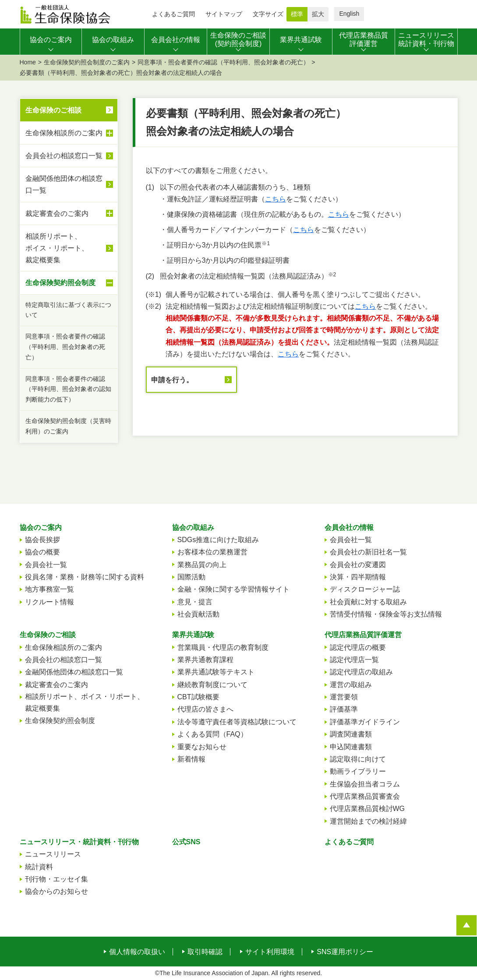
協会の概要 (42, 552)
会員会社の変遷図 (358, 565)
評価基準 (344, 709)
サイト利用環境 (270, 952)
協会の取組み (193, 527)
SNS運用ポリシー (345, 952)
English (349, 14)
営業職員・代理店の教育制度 (223, 647)
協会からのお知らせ (57, 891)
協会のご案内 (41, 527)
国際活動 (191, 577)
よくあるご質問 (173, 14)
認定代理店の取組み (361, 672)
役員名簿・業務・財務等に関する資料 (85, 577)
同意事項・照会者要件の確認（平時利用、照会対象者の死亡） (223, 62)
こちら (276, 199)
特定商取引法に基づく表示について (68, 310)
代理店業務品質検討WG (367, 809)
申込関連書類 (351, 747)
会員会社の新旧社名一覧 (368, 552)
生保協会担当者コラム (365, 784)
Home (28, 62)
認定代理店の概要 (358, 647)
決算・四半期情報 (358, 577)
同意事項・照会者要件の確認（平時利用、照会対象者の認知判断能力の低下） (68, 389)
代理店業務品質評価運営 (363, 635)
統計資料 (39, 867)
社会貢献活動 (198, 614)
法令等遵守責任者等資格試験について (237, 722)
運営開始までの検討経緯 (368, 821)
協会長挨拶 (42, 540)
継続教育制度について (212, 685)
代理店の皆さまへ (205, 709)
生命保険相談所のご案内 (69, 133)
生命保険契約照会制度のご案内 (87, 62)
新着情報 (191, 759)
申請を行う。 (172, 380)
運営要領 (344, 697)
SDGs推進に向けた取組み (218, 540)
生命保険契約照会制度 (69, 283)
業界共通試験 (193, 635)
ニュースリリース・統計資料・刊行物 (79, 842)
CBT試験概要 (198, 697)
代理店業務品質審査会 (365, 796)
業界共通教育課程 (205, 660)
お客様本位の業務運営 (212, 552)
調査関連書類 (351, 734)
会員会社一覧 (46, 565)
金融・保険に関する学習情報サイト (233, 589)
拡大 (318, 14)
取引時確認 (205, 952)
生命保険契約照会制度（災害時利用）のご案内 (68, 426)
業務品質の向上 (202, 565)
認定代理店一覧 (354, 660)
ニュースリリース (53, 854)
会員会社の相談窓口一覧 (64, 156)
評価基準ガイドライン (365, 722)
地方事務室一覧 (49, 589)
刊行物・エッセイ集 (57, 879)
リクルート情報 (49, 602)
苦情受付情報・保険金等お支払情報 (386, 614)
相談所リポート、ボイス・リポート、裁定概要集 (69, 248)
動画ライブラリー (358, 771)
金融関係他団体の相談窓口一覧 (64, 184)
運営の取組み (351, 685)
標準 (297, 14)
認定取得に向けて (358, 759)
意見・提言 (195, 602)
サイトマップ (224, 14)
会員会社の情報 (349, 527)
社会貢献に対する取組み (368, 602)
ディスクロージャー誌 (365, 589)
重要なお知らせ (202, 747)
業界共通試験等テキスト (216, 672)
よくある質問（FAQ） (212, 734)
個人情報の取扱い (137, 952)
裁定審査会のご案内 (69, 213)
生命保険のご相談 (53, 110)
